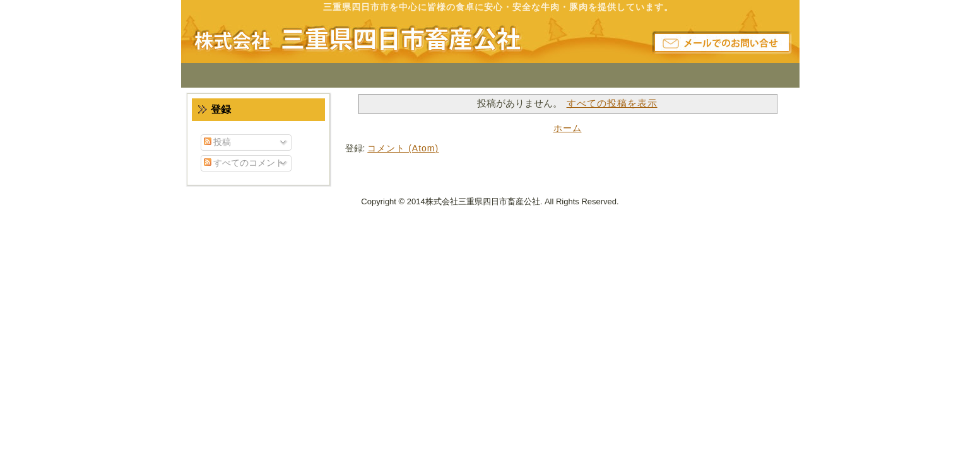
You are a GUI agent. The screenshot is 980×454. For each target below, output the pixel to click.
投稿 (218, 142)
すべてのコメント (244, 163)
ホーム (568, 128)
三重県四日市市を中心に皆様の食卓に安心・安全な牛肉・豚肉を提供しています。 (498, 7)
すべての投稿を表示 (612, 103)
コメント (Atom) (403, 148)
